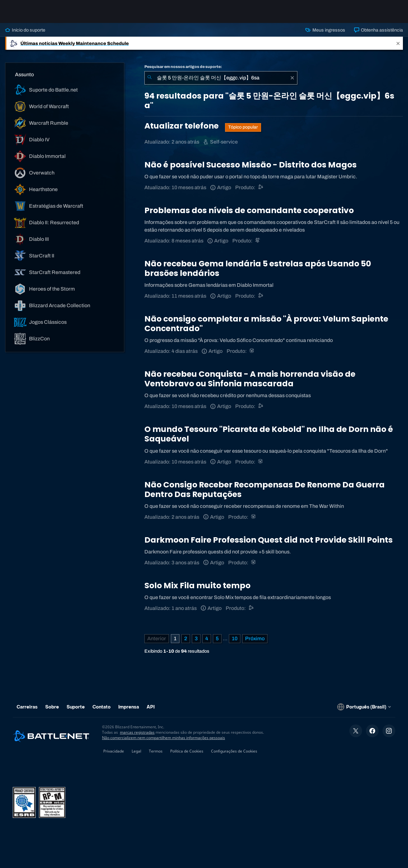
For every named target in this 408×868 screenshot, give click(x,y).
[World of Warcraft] (252, 351)
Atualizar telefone (182, 126)
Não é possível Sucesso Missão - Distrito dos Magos (251, 165)
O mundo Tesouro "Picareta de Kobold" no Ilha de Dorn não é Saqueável (269, 434)
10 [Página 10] (235, 638)
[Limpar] (292, 78)
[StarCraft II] (258, 241)
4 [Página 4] (207, 638)
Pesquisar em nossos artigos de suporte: (183, 67)
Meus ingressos (325, 30)
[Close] (398, 43)
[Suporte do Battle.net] (261, 187)
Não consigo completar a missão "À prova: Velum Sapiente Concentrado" (266, 324)
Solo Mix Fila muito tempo (197, 586)
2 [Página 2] (186, 638)
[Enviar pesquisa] (149, 78)
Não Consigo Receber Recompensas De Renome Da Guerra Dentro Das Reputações (265, 490)
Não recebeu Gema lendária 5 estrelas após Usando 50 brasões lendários (258, 268)
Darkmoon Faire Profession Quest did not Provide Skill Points (269, 540)
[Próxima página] (255, 639)
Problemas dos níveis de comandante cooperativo (249, 210)
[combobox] (221, 78)
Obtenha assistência (379, 30)
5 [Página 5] (217, 638)
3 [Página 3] (196, 638)
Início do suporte (25, 30)
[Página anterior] (157, 639)
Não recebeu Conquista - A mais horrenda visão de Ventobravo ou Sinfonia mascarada (250, 379)
